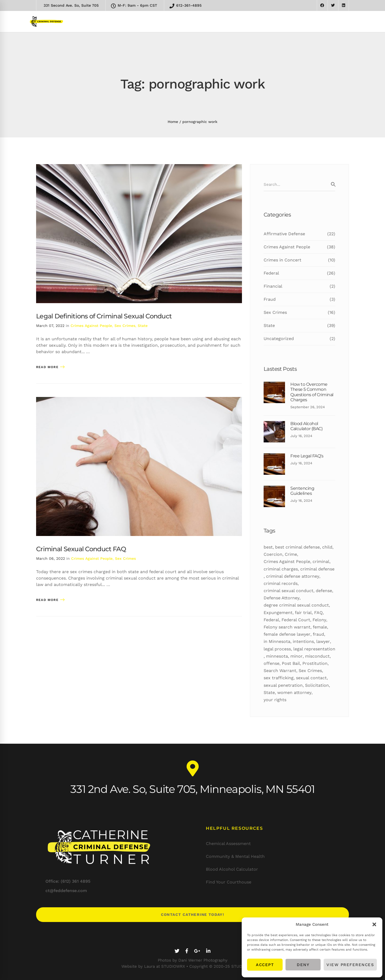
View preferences (350, 965)
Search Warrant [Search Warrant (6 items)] (280, 671)
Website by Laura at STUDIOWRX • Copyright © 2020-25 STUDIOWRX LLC (193, 966)
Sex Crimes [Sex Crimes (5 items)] (310, 671)
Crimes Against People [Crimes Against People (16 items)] (287, 562)
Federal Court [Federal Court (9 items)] (296, 620)
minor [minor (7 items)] (297, 656)
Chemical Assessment (228, 844)
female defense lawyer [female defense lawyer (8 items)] (287, 634)
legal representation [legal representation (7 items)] (314, 649)
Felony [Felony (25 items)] (319, 620)
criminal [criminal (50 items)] (321, 562)
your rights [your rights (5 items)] (275, 700)
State (143, 326)
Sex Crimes (125, 326)
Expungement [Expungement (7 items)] (278, 613)
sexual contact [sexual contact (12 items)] (311, 678)
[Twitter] (177, 951)
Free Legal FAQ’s (307, 456)
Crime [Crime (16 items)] (291, 554)
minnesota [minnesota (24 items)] (277, 656)
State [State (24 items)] (269, 692)
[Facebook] (187, 951)
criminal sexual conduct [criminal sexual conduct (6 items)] (288, 591)
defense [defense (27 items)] (324, 591)
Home (173, 122)
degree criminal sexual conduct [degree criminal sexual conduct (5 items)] (296, 605)
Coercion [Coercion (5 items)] (273, 554)
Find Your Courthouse (229, 882)
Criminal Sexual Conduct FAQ (81, 549)
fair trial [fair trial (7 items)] (303, 613)
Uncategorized (299, 339)
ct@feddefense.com (66, 891)
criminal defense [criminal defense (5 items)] (317, 569)
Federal (299, 273)
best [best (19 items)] (268, 547)
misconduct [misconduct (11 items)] (317, 656)
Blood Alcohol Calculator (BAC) (306, 426)
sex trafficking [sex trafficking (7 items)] (279, 678)
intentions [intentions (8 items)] (303, 641)
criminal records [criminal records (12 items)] (281, 583)
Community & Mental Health (235, 856)
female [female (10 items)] (320, 627)
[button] (374, 924)
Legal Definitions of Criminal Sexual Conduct (104, 316)
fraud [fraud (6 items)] (318, 634)
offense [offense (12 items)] (272, 663)
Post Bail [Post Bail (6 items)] (291, 663)
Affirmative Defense (299, 234)
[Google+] (197, 951)
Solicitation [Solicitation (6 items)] (317, 685)
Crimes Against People (91, 326)
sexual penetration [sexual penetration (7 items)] (283, 685)
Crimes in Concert (299, 260)
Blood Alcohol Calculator (232, 869)
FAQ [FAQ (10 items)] (318, 613)
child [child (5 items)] (327, 547)
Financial (299, 286)
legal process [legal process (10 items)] (277, 649)
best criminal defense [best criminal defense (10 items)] (297, 547)
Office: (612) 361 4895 (68, 881)
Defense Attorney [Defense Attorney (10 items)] (282, 598)
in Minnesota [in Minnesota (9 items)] (277, 641)
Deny (303, 965)
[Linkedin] (208, 951)
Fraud (299, 299)
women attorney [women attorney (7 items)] (294, 692)
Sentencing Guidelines (302, 491)
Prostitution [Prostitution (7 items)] (315, 663)
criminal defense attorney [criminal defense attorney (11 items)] (293, 576)
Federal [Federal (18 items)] (271, 620)
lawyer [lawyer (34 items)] (323, 641)
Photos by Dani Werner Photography (193, 960)
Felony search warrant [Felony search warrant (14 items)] (287, 627)
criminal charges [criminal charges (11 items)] (281, 569)
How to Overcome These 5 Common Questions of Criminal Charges (312, 392)
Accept (265, 965)
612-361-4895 (186, 6)
